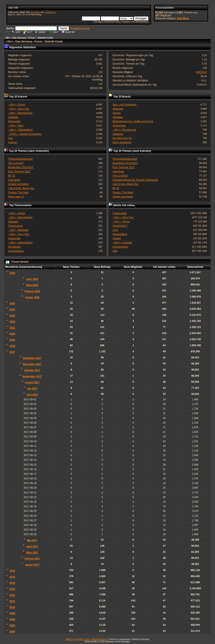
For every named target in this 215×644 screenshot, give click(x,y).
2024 (12, 310)
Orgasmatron (16, 226)
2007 (12, 626)
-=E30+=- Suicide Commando (25, 134)
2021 (12, 328)
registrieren (50, 12)
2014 (12, 583)
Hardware (118, 134)
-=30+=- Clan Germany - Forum (20, 38)
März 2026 (32, 285)
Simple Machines (99, 639)
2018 (12, 346)
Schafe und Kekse (18, 184)
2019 (12, 340)
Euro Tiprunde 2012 (19, 172)
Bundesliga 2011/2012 (21, 167)
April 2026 (32, 279)
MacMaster (14, 247)
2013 (12, 589)
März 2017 (32, 553)
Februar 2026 (32, 291)
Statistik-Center (46, 38)
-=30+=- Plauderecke (124, 130)
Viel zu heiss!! (16, 163)
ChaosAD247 (120, 226)
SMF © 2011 (84, 639)
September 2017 (32, 376)
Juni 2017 (32, 395)
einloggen (35, 12)
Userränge (14, 180)
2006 (12, 632)
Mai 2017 (32, 540)
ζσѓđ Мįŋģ (183, 18)
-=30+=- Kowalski (122, 243)
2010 (12, 607)
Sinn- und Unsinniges (125, 105)
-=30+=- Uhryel (17, 105)
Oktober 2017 (32, 370)
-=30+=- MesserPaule (20, 113)
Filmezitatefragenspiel (20, 159)
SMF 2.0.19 (71, 639)
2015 (12, 577)
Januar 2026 (32, 297)
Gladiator (13, 117)
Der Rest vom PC (122, 138)
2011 (12, 601)
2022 (12, 322)
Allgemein (118, 109)
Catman (13, 142)
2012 (12, 595)
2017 (12, 352)
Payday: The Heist (18, 193)
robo (115, 251)
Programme (119, 126)
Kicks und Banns (122, 142)
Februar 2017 (32, 559)
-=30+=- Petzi (16, 126)
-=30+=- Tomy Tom (19, 109)
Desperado (14, 121)
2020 (12, 334)
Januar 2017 (32, 565)
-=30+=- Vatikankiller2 (20, 130)
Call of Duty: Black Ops (21, 188)
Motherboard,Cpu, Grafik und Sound (133, 121)
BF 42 (12, 176)
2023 (12, 316)
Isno (11, 138)
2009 (12, 613)
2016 (12, 571)
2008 (12, 619)
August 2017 (32, 382)
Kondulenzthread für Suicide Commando (135, 180)
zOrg (115, 230)
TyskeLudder (120, 213)
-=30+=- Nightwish (18, 230)
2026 (12, 273)
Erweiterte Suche (80, 28)
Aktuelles (118, 117)
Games (117, 113)
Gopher (117, 238)
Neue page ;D (16, 197)
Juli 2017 (32, 389)
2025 (12, 303)
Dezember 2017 (32, 358)
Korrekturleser (16, 251)
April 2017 (32, 546)
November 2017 (32, 364)
